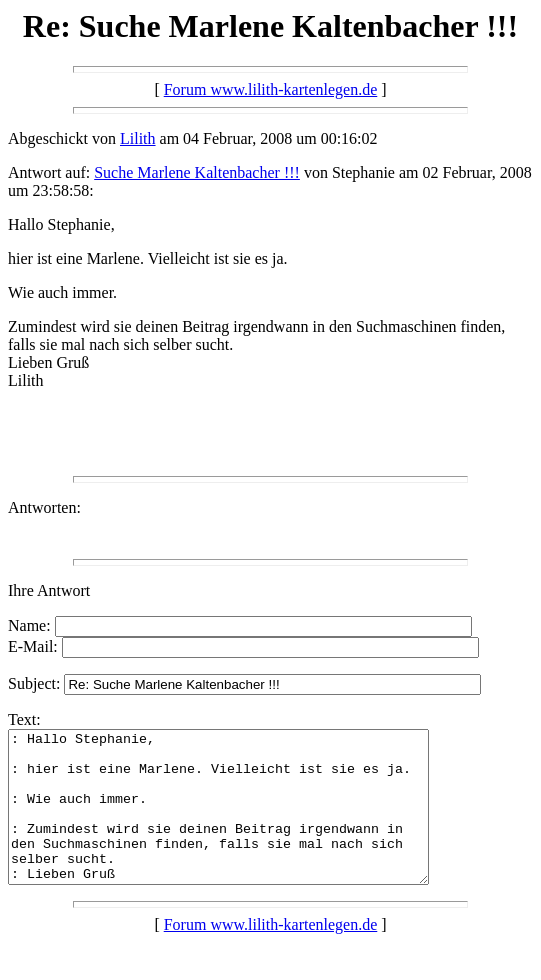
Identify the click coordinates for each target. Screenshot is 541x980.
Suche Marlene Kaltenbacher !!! (197, 172)
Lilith (138, 138)
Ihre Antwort (49, 590)
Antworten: (44, 507)
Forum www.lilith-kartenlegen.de (271, 89)
